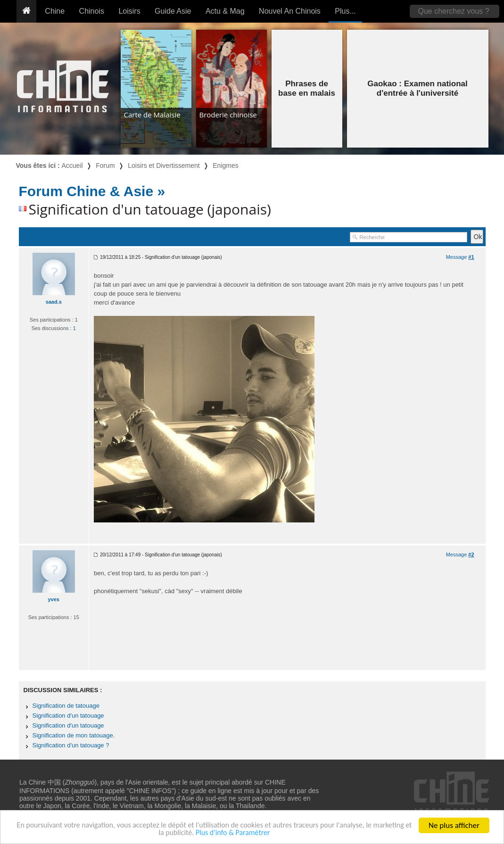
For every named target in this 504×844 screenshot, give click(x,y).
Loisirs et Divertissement (164, 165)
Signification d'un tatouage (68, 716)
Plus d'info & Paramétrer (256, 832)
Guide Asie (173, 11)
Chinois (92, 11)
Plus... (345, 11)
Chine (55, 11)
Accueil (72, 165)
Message (460, 257)
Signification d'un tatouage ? (71, 745)
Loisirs (129, 11)
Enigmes (225, 165)
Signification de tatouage (66, 706)
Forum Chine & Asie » (92, 191)
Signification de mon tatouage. (74, 735)
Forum (105, 165)
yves (54, 599)
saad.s (54, 302)
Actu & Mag (225, 11)
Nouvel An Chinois (290, 11)
